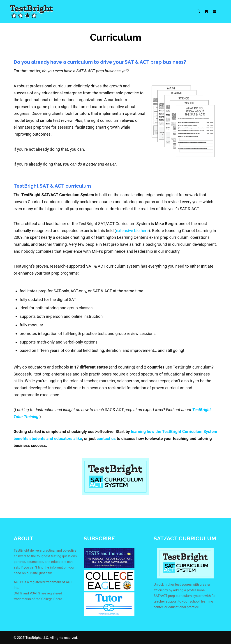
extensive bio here (132, 231)
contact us (106, 438)
